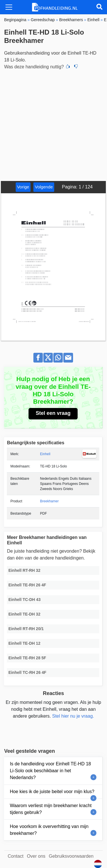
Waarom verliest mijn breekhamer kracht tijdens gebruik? (51, 809)
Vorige (23, 187)
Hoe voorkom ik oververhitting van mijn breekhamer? (49, 830)
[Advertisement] (53, 125)
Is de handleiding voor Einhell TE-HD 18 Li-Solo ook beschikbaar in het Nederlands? (50, 771)
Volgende (44, 187)
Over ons (36, 856)
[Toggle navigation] (9, 7)
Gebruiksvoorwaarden (71, 856)
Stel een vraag (53, 413)
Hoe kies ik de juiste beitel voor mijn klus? (52, 792)
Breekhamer (49, 501)
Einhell (45, 454)
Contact (16, 856)
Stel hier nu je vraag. (73, 716)
